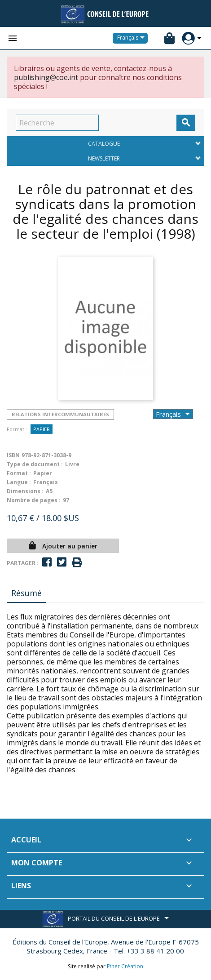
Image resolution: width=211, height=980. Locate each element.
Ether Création (125, 966)
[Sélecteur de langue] (132, 38)
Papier (42, 429)
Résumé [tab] (26, 593)
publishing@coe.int (46, 77)
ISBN (13, 455)
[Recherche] (57, 123)
